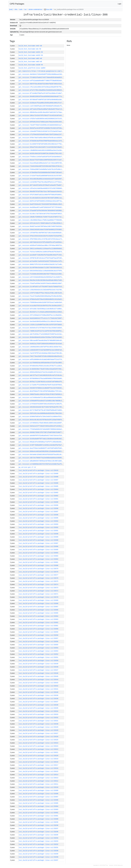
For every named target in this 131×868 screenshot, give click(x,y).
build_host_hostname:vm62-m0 (30, 58)
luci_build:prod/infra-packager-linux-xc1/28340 (38, 692)
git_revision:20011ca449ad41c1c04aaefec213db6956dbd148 (42, 249)
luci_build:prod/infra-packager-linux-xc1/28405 (38, 486)
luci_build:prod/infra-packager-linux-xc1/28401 (38, 499)
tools (21, 9)
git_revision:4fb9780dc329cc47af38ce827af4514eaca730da (42, 239)
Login (120, 4)
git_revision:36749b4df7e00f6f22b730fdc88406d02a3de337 (42, 100)
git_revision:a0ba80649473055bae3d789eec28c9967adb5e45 (42, 461)
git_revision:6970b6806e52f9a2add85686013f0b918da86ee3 (42, 378)
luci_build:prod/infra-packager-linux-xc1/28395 (38, 518)
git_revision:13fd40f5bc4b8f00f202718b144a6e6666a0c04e (42, 233)
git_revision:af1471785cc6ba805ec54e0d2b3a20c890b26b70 (42, 90)
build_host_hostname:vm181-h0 (31, 52)
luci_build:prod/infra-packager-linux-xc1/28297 (38, 828)
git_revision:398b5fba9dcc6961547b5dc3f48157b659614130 (42, 394)
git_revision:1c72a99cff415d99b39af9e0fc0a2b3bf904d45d (42, 385)
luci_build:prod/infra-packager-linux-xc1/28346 (38, 673)
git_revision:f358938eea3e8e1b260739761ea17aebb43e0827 (42, 302)
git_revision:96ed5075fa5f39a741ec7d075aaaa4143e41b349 (42, 192)
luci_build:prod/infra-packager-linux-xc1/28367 (38, 607)
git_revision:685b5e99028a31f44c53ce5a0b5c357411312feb (42, 372)
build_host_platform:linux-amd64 (32, 68)
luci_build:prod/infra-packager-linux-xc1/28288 (38, 857)
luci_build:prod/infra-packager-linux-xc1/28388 (38, 540)
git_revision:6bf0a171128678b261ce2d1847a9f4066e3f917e (42, 382)
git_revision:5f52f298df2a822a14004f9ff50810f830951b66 (42, 195)
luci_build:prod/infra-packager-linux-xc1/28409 (38, 474)
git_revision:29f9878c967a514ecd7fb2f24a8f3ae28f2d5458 (42, 258)
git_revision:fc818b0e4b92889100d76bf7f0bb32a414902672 (42, 274)
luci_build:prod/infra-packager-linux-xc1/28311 (38, 784)
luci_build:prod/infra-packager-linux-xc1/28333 (38, 714)
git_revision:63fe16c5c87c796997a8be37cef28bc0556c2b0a (42, 223)
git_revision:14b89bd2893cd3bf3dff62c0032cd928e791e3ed (42, 347)
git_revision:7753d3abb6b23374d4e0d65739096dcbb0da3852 (42, 429)
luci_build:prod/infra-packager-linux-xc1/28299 (38, 822)
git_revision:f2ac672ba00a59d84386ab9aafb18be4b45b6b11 (42, 296)
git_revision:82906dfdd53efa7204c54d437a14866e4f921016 (42, 417)
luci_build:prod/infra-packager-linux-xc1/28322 (38, 749)
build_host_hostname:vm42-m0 (30, 46)
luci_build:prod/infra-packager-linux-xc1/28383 (38, 556)
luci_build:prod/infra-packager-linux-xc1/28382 (38, 559)
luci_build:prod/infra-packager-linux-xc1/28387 (38, 543)
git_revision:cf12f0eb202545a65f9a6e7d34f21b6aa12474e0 (42, 134)
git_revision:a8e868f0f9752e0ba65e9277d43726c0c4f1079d (42, 436)
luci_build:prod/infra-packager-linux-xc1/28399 (38, 505)
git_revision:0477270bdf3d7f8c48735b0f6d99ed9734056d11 (42, 410)
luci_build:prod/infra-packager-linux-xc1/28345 (38, 676)
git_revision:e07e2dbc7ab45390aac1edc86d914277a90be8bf (42, 309)
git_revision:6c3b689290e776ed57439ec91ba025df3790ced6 (42, 369)
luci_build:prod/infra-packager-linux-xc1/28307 (38, 797)
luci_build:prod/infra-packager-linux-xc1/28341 (38, 689)
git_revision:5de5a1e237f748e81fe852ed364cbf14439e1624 (42, 426)
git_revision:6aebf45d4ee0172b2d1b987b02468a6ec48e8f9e (42, 204)
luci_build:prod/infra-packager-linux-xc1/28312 (38, 781)
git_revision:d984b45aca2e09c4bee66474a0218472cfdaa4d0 (42, 112)
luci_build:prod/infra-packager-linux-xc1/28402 (38, 496)
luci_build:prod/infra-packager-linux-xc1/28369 (38, 600)
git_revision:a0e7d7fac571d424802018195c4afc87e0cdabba (42, 375)
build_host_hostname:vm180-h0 (31, 65)
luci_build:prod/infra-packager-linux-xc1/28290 (38, 851)
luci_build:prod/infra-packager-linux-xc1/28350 (38, 661)
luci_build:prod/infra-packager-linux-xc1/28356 (38, 642)
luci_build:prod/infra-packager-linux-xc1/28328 (38, 730)
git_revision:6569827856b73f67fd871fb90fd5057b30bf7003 (42, 432)
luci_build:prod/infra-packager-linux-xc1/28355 (38, 645)
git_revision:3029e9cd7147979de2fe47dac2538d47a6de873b (42, 328)
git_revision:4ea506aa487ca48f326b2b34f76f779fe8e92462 (42, 207)
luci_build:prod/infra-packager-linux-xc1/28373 (38, 588)
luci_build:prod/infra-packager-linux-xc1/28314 (38, 775)
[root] (11, 9)
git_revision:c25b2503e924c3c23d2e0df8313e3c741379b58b (42, 290)
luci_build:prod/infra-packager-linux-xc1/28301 (38, 816)
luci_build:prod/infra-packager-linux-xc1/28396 (38, 515)
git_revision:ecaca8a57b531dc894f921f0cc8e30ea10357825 (42, 306)
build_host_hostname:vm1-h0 (30, 49)
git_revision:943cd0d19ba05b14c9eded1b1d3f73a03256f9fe (42, 179)
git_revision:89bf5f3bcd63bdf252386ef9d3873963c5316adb (42, 84)
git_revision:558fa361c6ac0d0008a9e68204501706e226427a (42, 413)
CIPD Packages (17, 4)
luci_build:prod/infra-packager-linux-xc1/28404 (38, 489)
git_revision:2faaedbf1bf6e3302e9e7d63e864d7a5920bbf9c (42, 211)
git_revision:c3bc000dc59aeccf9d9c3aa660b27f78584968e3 (42, 220)
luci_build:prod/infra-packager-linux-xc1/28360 (38, 629)
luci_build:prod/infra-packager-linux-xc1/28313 (38, 778)
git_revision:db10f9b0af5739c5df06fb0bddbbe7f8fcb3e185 (42, 391)
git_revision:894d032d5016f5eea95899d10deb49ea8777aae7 (42, 96)
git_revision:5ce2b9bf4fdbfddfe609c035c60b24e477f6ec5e (42, 144)
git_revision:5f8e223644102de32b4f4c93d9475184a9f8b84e (42, 236)
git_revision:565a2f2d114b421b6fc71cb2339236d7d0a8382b (42, 147)
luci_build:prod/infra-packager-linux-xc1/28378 (38, 572)
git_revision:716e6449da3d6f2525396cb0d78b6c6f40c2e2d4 (42, 166)
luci (25, 9)
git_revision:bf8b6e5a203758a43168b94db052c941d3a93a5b (42, 299)
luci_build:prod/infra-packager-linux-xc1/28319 (38, 759)
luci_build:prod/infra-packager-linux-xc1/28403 (38, 493)
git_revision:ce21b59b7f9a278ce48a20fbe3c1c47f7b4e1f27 (42, 182)
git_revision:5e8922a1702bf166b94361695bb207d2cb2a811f (42, 344)
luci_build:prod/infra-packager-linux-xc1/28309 (38, 790)
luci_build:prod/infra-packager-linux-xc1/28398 (38, 508)
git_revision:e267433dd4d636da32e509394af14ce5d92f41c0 (42, 277)
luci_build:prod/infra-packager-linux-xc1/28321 (38, 752)
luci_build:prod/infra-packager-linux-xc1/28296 (38, 832)
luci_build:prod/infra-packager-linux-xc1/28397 (38, 512)
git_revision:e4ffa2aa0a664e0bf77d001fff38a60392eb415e (42, 81)
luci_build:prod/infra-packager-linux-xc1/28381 (38, 562)
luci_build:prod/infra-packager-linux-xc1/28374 (38, 584)
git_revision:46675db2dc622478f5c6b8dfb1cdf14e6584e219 (42, 242)
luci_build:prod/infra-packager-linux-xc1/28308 (38, 794)
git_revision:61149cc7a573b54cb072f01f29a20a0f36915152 (42, 214)
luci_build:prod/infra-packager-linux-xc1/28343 (38, 683)
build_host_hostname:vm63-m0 (30, 62)
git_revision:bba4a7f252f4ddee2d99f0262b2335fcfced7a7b (42, 160)
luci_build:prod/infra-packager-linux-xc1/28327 (38, 733)
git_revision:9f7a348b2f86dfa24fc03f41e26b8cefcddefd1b (42, 93)
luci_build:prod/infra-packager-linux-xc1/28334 (38, 711)
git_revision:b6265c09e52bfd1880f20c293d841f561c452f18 (42, 153)
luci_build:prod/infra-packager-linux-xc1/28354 (38, 648)
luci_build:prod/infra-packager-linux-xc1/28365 (38, 613)
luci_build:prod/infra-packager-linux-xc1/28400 (38, 502)
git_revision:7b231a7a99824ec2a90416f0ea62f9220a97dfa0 (42, 252)
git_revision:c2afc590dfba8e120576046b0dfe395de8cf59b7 (42, 106)
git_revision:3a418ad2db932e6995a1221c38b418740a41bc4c (42, 321)
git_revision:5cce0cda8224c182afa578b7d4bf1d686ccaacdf (42, 198)
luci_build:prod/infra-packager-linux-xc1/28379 (38, 569)
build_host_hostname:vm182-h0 (31, 55)
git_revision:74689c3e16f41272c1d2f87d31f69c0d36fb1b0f (42, 331)
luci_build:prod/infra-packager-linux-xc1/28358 (38, 635)
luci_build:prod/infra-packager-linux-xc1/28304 (38, 806)
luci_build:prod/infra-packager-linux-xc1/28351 (38, 657)
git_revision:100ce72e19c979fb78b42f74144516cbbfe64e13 (42, 115)
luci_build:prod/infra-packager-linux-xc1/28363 (38, 619)
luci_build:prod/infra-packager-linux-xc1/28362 (38, 623)
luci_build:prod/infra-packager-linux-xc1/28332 (38, 718)
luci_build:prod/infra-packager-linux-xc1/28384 (38, 553)
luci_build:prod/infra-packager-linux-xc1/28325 (38, 740)
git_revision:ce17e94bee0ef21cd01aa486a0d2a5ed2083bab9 (42, 398)
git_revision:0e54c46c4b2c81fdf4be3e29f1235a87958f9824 (42, 420)
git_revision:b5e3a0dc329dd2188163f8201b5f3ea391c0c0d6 (42, 455)
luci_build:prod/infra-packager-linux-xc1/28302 (38, 813)
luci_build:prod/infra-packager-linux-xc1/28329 (38, 727)
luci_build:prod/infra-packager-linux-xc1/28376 (38, 578)
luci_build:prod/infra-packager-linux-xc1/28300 (38, 819)
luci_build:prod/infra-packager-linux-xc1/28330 (38, 724)
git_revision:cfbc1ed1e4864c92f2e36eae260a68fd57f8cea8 (42, 87)
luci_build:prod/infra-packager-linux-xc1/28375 (38, 581)
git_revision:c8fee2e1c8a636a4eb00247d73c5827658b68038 (42, 188)
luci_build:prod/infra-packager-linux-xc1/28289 (38, 854)
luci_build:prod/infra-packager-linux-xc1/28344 (38, 680)
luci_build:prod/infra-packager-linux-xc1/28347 (38, 670)
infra (16, 9)
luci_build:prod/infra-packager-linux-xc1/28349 (38, 664)
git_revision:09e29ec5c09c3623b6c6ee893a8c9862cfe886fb (42, 280)
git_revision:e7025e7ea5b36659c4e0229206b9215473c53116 (42, 119)
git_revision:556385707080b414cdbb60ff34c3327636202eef (42, 388)
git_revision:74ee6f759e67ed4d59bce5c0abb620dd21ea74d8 (42, 125)
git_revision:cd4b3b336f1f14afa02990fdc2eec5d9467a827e (42, 350)
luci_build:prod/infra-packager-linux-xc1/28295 (38, 835)
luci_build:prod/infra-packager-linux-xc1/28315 (38, 771)
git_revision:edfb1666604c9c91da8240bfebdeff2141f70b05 (42, 359)
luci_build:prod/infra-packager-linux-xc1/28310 (38, 787)
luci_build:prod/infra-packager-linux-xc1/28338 (38, 699)
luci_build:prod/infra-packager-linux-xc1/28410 (38, 470)
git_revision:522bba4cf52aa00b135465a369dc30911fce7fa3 (42, 103)
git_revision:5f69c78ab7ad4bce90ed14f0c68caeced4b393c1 (42, 138)
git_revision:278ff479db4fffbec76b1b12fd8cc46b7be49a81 (42, 293)
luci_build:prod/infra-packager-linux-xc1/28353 (38, 651)
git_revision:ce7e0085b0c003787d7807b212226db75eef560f (42, 464)
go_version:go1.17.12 (27, 467)
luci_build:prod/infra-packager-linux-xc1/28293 (38, 841)
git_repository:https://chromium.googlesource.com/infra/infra (45, 71)
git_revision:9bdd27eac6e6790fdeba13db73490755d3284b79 (42, 226)
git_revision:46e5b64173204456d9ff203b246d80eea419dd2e (42, 74)
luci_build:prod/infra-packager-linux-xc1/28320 (38, 756)
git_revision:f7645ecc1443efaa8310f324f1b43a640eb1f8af (42, 157)
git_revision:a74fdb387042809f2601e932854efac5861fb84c (42, 404)
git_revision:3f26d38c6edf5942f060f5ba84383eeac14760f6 (42, 141)
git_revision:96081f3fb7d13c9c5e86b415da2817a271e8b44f (42, 264)
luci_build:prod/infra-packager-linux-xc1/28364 (38, 616)
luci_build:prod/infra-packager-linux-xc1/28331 (38, 721)
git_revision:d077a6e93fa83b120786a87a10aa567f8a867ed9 (42, 185)
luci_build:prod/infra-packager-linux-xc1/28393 (38, 524)
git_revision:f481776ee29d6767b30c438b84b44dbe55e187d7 (42, 356)
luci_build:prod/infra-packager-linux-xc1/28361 (38, 626)
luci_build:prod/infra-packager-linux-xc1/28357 (38, 638)
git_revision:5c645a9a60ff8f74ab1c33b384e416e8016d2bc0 (42, 439)
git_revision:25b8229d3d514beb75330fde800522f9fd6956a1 (42, 230)
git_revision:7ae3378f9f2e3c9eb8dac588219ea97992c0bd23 (42, 353)
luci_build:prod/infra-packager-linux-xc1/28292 (38, 844)
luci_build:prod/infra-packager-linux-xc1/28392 (38, 527)
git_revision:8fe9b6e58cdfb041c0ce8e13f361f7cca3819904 (42, 366)
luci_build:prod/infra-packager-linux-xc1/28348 (38, 667)
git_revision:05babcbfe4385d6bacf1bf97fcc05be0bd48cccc (42, 442)
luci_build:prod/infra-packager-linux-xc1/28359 (38, 632)
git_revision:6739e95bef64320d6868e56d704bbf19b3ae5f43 (42, 173)
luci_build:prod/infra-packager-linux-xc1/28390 (38, 534)
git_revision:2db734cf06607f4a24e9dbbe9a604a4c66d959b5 (42, 458)
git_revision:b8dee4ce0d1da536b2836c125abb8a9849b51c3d (42, 451)
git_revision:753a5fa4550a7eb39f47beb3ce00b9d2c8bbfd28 (42, 283)
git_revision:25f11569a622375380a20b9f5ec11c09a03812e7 (42, 315)
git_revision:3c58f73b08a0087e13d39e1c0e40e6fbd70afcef (42, 445)
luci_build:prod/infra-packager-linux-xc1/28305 (38, 803)
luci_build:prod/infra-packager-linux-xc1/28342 (38, 686)
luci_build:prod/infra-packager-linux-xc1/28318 (38, 762)
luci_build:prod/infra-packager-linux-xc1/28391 (38, 531)
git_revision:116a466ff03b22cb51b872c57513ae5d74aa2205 (42, 131)
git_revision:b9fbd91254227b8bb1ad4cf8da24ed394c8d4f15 (42, 122)
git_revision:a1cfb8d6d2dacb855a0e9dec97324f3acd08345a (42, 363)
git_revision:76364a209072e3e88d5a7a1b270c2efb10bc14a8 (42, 169)
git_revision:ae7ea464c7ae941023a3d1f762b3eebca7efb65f (42, 261)
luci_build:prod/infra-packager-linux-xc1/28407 (38, 480)
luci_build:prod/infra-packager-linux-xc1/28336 (38, 705)
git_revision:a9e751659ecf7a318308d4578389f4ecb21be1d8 (42, 334)
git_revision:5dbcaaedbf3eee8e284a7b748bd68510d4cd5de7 (42, 340)
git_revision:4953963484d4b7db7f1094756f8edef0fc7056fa (42, 407)
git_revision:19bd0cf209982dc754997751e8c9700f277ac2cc (42, 217)
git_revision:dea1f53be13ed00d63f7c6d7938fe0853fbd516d (42, 448)
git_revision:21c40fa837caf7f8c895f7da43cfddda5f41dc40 (42, 287)
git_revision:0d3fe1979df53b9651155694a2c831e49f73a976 (42, 201)
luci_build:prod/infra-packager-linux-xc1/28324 (38, 743)
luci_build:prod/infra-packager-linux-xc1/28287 (38, 860)
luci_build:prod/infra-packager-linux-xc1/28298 (38, 825)
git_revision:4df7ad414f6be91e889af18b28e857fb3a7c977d (42, 109)
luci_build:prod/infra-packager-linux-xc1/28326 (38, 737)
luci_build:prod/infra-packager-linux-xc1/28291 (38, 848)
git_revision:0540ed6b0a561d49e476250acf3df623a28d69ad (42, 337)
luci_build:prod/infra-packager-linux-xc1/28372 (38, 591)
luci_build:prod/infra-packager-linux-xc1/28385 (38, 550)
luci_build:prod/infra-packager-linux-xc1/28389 (38, 537)
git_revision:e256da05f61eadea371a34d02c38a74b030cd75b (42, 401)
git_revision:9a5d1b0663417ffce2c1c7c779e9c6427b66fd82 (42, 318)
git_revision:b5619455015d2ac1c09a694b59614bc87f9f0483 (42, 271)
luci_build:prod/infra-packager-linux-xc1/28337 (38, 702)
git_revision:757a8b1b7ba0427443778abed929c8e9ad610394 (42, 77)
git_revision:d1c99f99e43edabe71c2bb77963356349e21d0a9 (42, 268)
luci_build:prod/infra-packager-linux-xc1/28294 (38, 838)
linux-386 (48, 9)
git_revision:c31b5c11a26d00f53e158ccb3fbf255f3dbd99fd (42, 325)
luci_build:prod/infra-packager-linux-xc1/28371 (38, 594)
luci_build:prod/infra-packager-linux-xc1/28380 (38, 565)
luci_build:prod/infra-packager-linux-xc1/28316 (38, 768)
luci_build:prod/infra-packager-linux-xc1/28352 (38, 654)
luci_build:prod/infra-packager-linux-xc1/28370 (38, 597)
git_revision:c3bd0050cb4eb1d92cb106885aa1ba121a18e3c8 (42, 150)
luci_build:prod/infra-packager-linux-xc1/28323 (38, 746)
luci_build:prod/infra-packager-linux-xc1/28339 (38, 695)
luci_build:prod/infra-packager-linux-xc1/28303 (38, 809)
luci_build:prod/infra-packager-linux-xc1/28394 (38, 521)
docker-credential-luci (35, 9)
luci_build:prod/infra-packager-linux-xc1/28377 (38, 575)
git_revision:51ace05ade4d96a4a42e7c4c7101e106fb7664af (42, 163)
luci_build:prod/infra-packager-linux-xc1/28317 (38, 765)
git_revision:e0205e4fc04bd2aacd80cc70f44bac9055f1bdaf (42, 245)
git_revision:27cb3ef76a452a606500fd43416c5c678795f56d (42, 176)
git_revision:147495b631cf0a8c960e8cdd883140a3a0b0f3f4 (42, 423)
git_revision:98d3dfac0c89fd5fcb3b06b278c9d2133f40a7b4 (42, 128)
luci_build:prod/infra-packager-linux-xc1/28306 (38, 800)
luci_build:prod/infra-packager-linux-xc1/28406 (38, 483)
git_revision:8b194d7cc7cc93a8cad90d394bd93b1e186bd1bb (42, 312)
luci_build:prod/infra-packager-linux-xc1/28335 (38, 708)
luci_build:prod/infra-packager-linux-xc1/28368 (38, 603)
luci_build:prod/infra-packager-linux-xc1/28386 (38, 546)
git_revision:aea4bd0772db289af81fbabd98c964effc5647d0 (42, 255)
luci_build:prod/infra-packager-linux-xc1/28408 (38, 477)
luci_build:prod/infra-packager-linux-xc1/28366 (38, 610)
